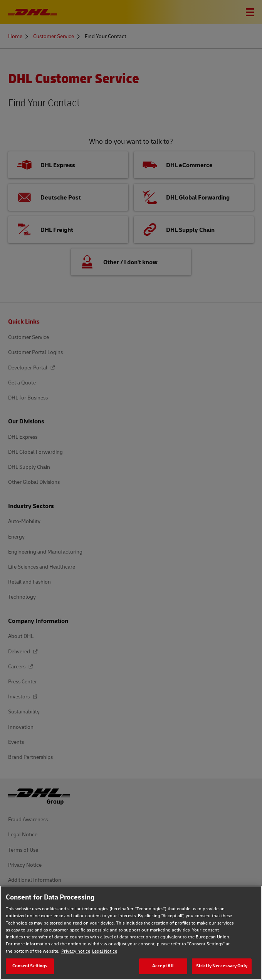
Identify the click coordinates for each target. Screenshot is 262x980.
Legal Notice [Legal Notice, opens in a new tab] (105, 951)
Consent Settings (30, 966)
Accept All (163, 966)
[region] (131, 933)
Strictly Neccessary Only (222, 966)
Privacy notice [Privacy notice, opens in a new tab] (76, 951)
